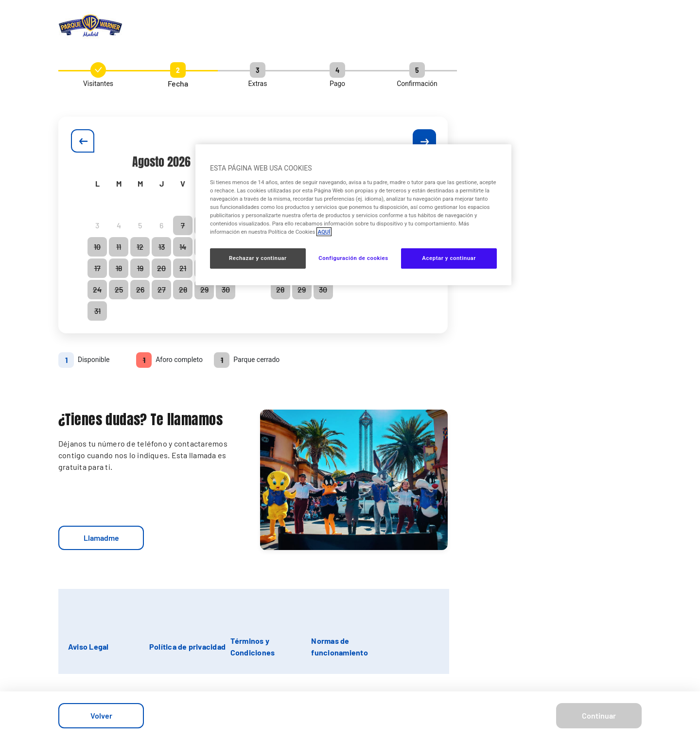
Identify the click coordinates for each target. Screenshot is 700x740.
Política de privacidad (187, 646)
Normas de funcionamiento (339, 646)
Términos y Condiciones (253, 646)
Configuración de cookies (353, 258)
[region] (353, 215)
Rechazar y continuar (258, 258)
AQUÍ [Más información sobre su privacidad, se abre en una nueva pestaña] (324, 232)
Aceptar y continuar (449, 258)
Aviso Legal (88, 646)
